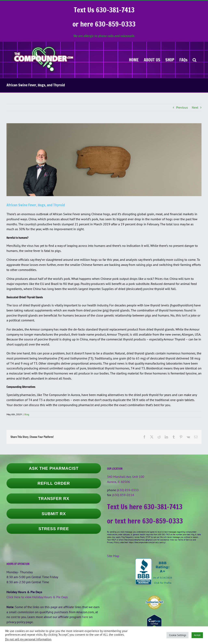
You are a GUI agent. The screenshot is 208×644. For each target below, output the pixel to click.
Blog (27, 414)
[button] (194, 60)
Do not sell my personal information (28, 639)
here (85, 617)
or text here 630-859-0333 (145, 521)
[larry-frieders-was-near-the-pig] (104, 160)
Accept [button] (197, 635)
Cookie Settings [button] (178, 635)
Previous (182, 107)
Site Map (113, 556)
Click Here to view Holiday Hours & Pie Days (37, 597)
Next (195, 107)
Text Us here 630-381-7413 (145, 507)
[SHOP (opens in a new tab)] (170, 60)
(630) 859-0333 (128, 490)
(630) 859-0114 (123, 495)
